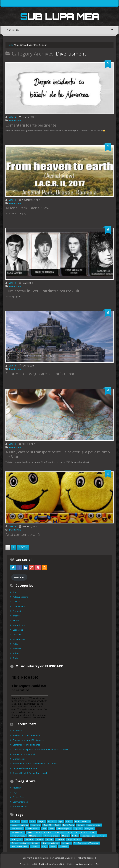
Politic (15, 644)
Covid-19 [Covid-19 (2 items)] (47, 825)
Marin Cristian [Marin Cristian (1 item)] (18, 832)
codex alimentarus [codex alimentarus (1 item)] (20, 825)
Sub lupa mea (60, 16)
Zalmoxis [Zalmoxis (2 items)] (63, 847)
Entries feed (19, 797)
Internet (16, 616)
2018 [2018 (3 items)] (25, 821)
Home (11, 45)
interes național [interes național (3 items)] (64, 829)
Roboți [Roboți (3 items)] (50, 839)
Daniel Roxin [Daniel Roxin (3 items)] (68, 825)
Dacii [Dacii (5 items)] (57, 825)
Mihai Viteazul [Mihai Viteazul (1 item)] (35, 836)
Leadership (18, 630)
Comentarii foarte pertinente (31, 125)
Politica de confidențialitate (52, 864)
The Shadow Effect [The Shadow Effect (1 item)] (20, 847)
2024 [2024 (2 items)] (32, 821)
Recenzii (17, 649)
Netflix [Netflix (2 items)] (75, 836)
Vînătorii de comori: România (26, 735)
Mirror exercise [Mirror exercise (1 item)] (52, 836)
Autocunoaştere (20, 597)
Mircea (12, 117)
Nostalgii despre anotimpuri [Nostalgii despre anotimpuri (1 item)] (93, 836)
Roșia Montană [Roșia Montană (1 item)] (74, 839)
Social (16, 658)
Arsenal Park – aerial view (27, 208)
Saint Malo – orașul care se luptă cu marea (42, 374)
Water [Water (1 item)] (53, 847)
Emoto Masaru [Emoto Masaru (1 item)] (33, 829)
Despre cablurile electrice (25, 768)
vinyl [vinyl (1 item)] (44, 847)
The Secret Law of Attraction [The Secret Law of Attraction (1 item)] (86, 843)
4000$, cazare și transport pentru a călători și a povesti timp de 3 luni (58, 454)
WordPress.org (20, 807)
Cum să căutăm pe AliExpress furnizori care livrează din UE (40, 749)
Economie (17, 611)
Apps (15, 592)
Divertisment (15, 120)
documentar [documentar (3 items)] (17, 829)
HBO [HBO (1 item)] (52, 829)
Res (98, 864)
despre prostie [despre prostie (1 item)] (94, 825)
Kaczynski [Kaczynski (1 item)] (89, 829)
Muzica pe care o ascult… (25, 754)
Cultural (16, 602)
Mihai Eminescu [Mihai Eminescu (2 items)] (19, 836)
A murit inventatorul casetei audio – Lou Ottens (35, 764)
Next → (23, 547)
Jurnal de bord (19, 625)
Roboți (16, 653)
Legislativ (17, 634)
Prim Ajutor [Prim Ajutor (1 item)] (17, 839)
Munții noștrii (19, 759)
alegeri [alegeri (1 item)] (41, 821)
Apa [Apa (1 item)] (61, 821)
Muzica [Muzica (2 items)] (65, 836)
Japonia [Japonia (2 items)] (78, 829)
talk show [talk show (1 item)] (66, 843)
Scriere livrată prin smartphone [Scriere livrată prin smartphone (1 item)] (25, 843)
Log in (15, 792)
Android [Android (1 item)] (52, 821)
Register (17, 788)
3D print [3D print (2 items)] (15, 821)
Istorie (16, 620)
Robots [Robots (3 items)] (40, 839)
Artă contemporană (23, 534)
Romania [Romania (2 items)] (60, 839)
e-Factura (17, 731)
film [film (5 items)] (44, 829)
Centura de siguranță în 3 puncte (28, 740)
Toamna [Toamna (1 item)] (35, 847)
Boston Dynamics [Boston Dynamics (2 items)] (82, 821)
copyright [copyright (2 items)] (36, 825)
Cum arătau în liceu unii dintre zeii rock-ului (43, 291)
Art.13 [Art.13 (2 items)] (69, 821)
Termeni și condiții (28, 864)
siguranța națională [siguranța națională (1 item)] (50, 843)
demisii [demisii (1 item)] (81, 825)
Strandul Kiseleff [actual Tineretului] (30, 773)
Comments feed (20, 802)
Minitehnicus (19, 639)
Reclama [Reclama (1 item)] (29, 839)
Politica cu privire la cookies (80, 864)
